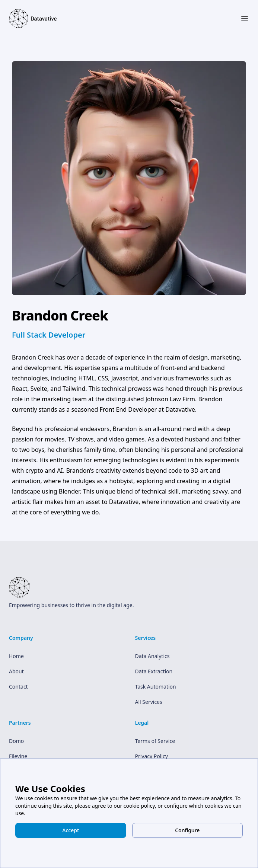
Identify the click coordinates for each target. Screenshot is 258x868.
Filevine (18, 756)
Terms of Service (155, 741)
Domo (16, 741)
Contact (18, 687)
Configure (187, 830)
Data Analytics (152, 656)
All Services (149, 702)
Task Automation (156, 687)
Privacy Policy (152, 756)
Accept (71, 830)
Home (16, 656)
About (16, 671)
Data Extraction (154, 671)
